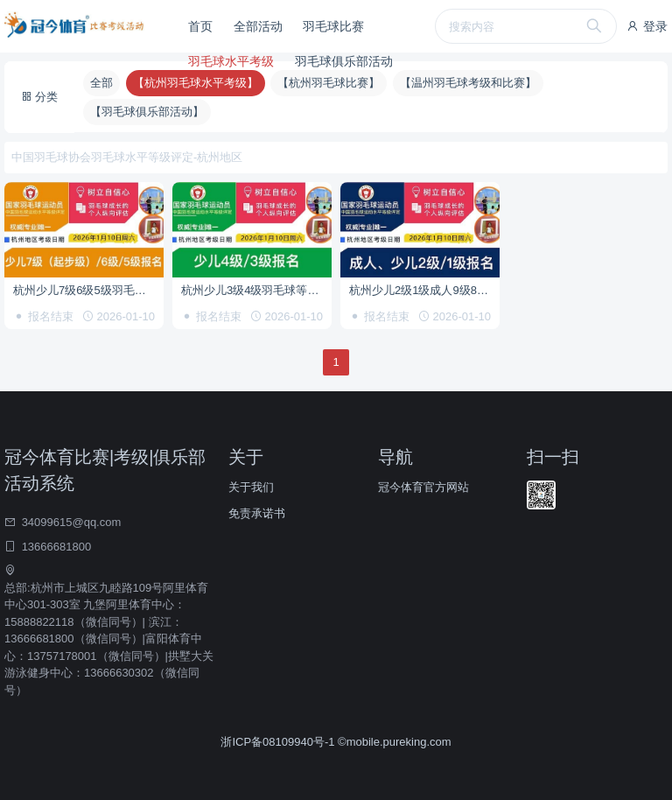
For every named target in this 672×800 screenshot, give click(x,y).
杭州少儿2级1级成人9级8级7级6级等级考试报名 (424, 290)
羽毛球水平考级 (231, 61)
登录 (647, 26)
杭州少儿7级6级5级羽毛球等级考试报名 (88, 290)
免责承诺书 (257, 513)
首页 (200, 26)
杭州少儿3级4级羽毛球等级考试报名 (256, 290)
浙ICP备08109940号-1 (279, 742)
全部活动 (258, 26)
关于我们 (251, 487)
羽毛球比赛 (333, 26)
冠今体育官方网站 (423, 487)
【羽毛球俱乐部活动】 (147, 112)
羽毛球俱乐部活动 (344, 61)
